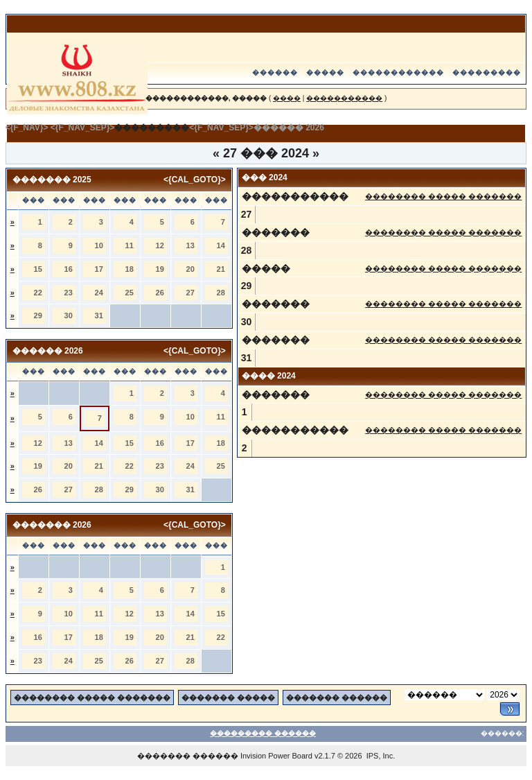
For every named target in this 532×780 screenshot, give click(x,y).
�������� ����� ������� (443, 196)
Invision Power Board (276, 756)
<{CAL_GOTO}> (195, 180)
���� (287, 98)
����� (325, 72)
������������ (398, 72)
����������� (344, 98)
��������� (487, 72)
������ (275, 72)
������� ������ (337, 697)
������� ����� (228, 697)
